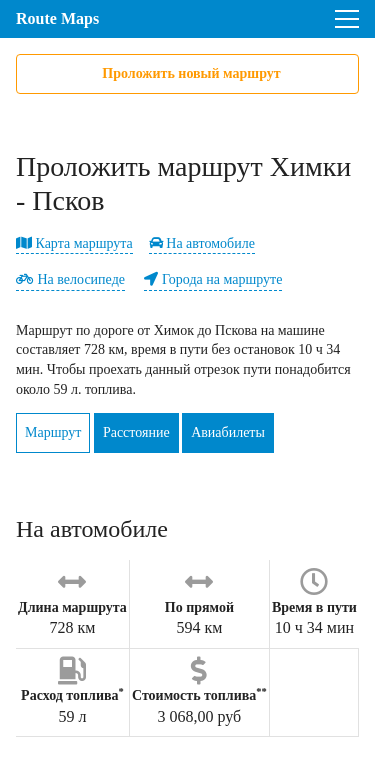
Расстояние (136, 432)
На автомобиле (202, 243)
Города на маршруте (213, 279)
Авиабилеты (228, 432)
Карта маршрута (74, 243)
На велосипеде (70, 279)
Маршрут (53, 432)
